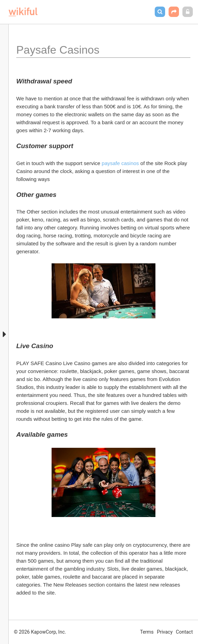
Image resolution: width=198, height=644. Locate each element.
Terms (147, 632)
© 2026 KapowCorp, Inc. (40, 632)
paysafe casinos (120, 163)
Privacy (165, 632)
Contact (184, 632)
